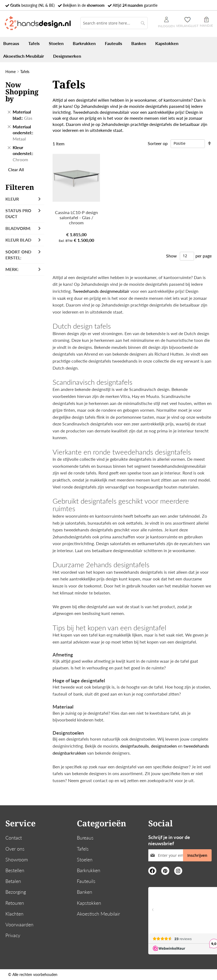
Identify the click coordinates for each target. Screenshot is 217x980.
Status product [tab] (18, 213)
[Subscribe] (197, 855)
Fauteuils (86, 881)
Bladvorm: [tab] (18, 228)
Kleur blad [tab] (18, 240)
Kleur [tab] (12, 199)
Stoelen (85, 859)
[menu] (108, 50)
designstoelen (164, 746)
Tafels (83, 849)
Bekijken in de (84, 5)
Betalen (13, 881)
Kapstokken (89, 903)
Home (11, 72)
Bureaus (85, 838)
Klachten (14, 914)
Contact (14, 838)
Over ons (15, 849)
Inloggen (166, 22)
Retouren (15, 903)
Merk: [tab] (12, 269)
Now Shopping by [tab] (22, 92)
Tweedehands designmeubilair (101, 112)
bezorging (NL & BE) (32, 5)
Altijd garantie (135, 5)
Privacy (13, 935)
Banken (85, 892)
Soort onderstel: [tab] (18, 255)
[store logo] (38, 23)
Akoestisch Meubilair (98, 914)
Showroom (17, 859)
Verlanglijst (187, 26)
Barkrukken (89, 870)
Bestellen (15, 870)
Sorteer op (158, 143)
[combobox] (114, 23)
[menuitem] (11, 43)
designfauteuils (135, 746)
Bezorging (16, 892)
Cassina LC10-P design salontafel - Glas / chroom (76, 217)
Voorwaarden (19, 924)
